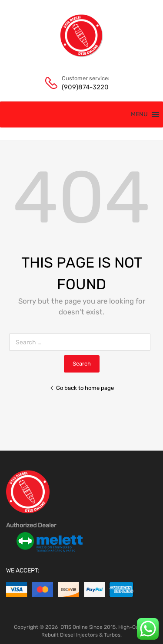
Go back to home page (82, 388)
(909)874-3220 (83, 87)
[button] (139, 114)
